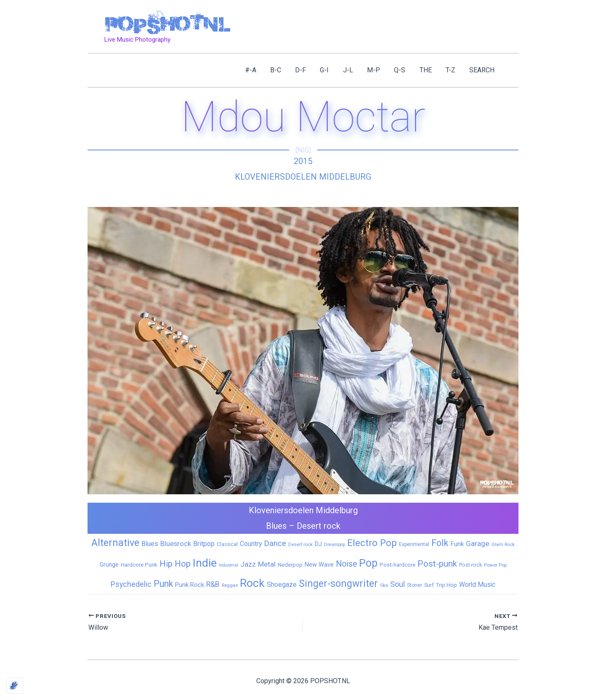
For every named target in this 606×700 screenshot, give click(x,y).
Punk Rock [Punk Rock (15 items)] (190, 585)
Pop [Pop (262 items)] (368, 563)
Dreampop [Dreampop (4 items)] (335, 545)
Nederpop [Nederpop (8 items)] (290, 565)
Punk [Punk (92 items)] (163, 584)
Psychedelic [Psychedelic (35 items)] (131, 584)
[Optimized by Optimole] (15, 686)
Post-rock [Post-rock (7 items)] (470, 565)
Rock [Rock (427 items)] (252, 583)
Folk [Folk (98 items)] (440, 543)
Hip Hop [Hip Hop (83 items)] (175, 564)
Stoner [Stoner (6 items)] (415, 585)
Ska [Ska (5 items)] (384, 585)
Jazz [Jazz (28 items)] (248, 564)
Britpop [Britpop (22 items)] (204, 544)
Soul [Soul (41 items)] (397, 584)
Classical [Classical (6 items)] (227, 544)
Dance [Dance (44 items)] (275, 544)
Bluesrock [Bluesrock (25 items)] (176, 544)
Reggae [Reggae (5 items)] (230, 585)
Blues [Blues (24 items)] (150, 544)
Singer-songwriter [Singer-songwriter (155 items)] (338, 584)
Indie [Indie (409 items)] (205, 563)
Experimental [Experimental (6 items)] (414, 544)
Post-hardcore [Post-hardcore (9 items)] (397, 565)
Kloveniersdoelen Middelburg (303, 177)
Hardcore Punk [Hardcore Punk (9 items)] (139, 565)
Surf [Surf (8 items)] (429, 585)
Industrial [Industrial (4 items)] (229, 565)
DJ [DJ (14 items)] (318, 544)
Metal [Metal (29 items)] (267, 564)
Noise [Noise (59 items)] (346, 564)
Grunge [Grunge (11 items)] (109, 565)
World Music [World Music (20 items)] (477, 585)
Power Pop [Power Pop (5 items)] (495, 565)
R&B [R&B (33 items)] (213, 584)
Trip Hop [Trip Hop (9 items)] (447, 585)
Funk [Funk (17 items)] (457, 544)
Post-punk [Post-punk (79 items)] (437, 564)
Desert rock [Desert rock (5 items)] (300, 544)
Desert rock (319, 526)
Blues (276, 526)
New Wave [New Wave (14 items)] (319, 565)
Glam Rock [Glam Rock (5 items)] (503, 544)
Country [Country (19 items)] (251, 544)
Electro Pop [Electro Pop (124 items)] (372, 543)
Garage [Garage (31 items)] (478, 544)
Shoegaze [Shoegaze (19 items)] (282, 585)
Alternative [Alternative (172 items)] (115, 543)
